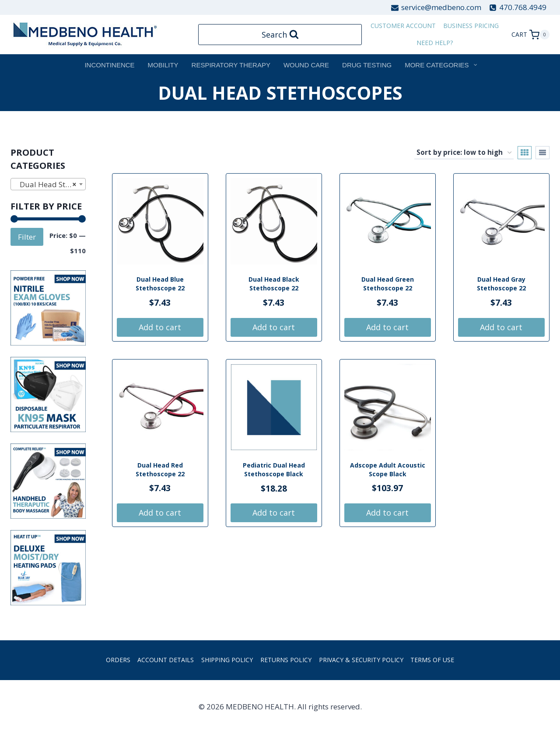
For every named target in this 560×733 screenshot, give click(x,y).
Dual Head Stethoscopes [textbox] (50, 185)
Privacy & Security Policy (361, 660)
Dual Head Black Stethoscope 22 (274, 284)
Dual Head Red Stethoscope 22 (160, 469)
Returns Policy (286, 660)
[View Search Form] (280, 35)
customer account (403, 26)
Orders (118, 660)
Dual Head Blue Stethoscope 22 (160, 284)
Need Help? (435, 43)
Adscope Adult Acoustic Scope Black (388, 469)
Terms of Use (432, 660)
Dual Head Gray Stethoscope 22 (501, 284)
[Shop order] (464, 153)
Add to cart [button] (160, 327)
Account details (166, 660)
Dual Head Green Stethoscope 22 (388, 284)
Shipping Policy (227, 660)
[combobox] (48, 184)
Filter (27, 237)
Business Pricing (471, 26)
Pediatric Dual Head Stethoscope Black (274, 469)
